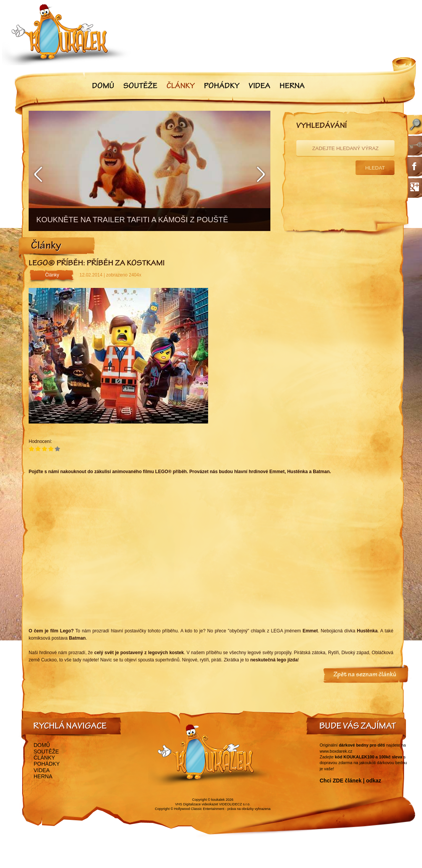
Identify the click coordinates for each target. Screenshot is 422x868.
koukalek (218, 800)
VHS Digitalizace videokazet (196, 804)
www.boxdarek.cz (336, 751)
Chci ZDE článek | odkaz (350, 781)
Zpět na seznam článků (365, 675)
